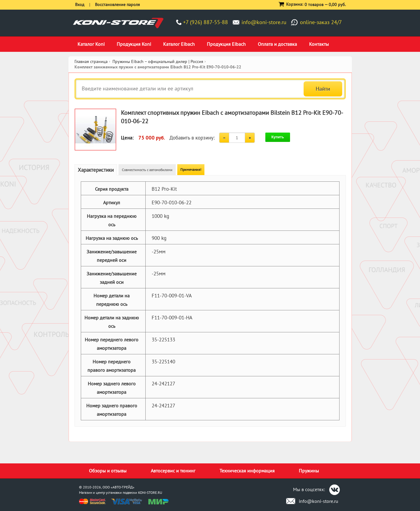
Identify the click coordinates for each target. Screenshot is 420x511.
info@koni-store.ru (264, 22)
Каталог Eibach (179, 44)
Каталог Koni (91, 44)
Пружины (309, 471)
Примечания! (191, 169)
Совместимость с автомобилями (147, 170)
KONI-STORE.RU (150, 492)
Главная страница (91, 61)
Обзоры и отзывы (108, 471)
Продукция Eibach (226, 44)
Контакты (319, 44)
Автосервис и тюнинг (173, 471)
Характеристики (96, 170)
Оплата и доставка (277, 44)
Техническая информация (247, 471)
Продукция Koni (134, 44)
